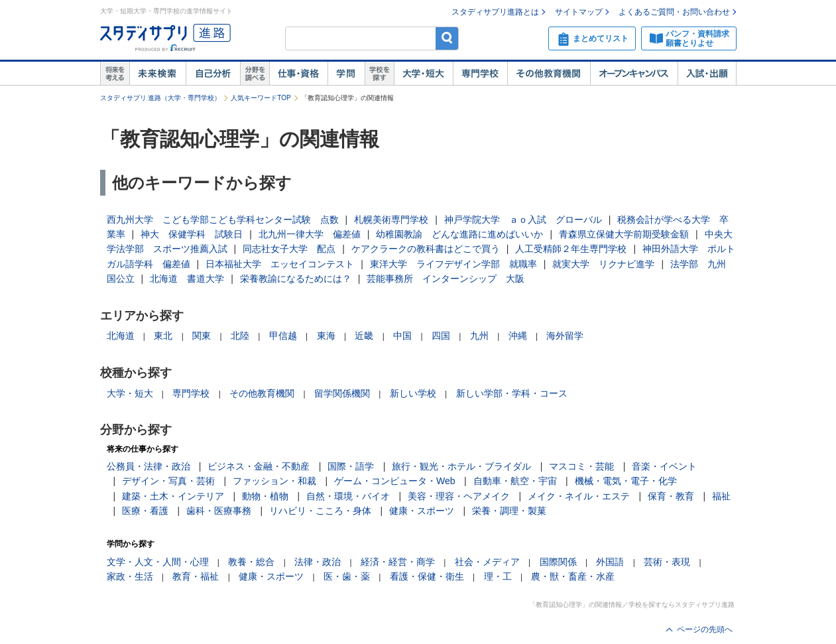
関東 (202, 336)
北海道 (121, 336)
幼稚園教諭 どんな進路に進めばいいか (459, 234)
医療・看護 (145, 511)
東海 (326, 336)
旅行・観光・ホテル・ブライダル (461, 466)
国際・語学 (351, 466)
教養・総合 (251, 562)
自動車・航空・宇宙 (515, 481)
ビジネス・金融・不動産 (259, 466)
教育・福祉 (196, 576)
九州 (479, 336)
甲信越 (283, 336)
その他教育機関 (549, 74)
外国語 (610, 562)
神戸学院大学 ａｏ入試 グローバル (523, 220)
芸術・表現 (667, 562)
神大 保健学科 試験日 (192, 234)
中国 (402, 336)
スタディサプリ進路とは (495, 12)
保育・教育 (671, 496)
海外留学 (565, 336)
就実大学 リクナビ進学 (603, 264)
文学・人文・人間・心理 (158, 562)
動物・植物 (265, 496)
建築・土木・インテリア (173, 496)
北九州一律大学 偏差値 (310, 234)
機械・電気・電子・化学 (626, 481)
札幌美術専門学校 (391, 220)
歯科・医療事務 (219, 511)
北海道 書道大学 (187, 279)
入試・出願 (707, 74)
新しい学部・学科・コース (512, 393)
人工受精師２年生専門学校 (571, 249)
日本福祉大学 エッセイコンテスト (280, 264)
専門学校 (480, 74)
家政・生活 (130, 576)
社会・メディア (487, 562)
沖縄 (518, 336)
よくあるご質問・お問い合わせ (674, 12)
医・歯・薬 (347, 576)
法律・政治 (318, 562)
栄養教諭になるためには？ (296, 279)
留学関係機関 (342, 393)
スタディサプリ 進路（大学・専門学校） (161, 98)
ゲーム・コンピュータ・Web (395, 481)
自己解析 (213, 74)
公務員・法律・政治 (149, 466)
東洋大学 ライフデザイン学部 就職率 (453, 264)
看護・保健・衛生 (427, 576)
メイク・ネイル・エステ (579, 496)
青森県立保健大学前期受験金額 (624, 234)
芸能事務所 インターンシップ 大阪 (446, 279)
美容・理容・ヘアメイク (459, 496)
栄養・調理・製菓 (509, 511)
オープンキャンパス (634, 74)
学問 (346, 74)
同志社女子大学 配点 (289, 249)
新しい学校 (413, 393)
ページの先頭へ (705, 629)
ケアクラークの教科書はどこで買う (426, 249)
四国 (441, 336)
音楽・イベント (664, 466)
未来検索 (157, 74)
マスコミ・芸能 (581, 466)
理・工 (498, 576)
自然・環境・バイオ (348, 496)
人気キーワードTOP (261, 98)
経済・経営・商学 (398, 562)
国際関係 (558, 562)
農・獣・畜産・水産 (573, 576)
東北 (163, 336)
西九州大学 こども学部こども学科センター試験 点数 (223, 220)
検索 (447, 38)
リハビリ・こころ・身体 (320, 511)
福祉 (721, 496)
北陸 (240, 336)
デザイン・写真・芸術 (168, 481)
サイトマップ (579, 12)
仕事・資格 (298, 74)
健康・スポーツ (422, 511)
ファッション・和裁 (274, 481)
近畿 (364, 336)
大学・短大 (423, 74)
